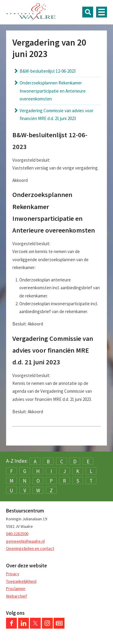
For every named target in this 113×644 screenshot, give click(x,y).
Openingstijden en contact (30, 548)
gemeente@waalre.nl (25, 541)
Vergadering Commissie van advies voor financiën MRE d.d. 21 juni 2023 (56, 114)
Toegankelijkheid (21, 581)
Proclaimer (16, 588)
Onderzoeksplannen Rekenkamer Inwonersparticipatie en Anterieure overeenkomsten (53, 91)
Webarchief (16, 596)
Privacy (13, 574)
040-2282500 (17, 534)
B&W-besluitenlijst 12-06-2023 (48, 71)
